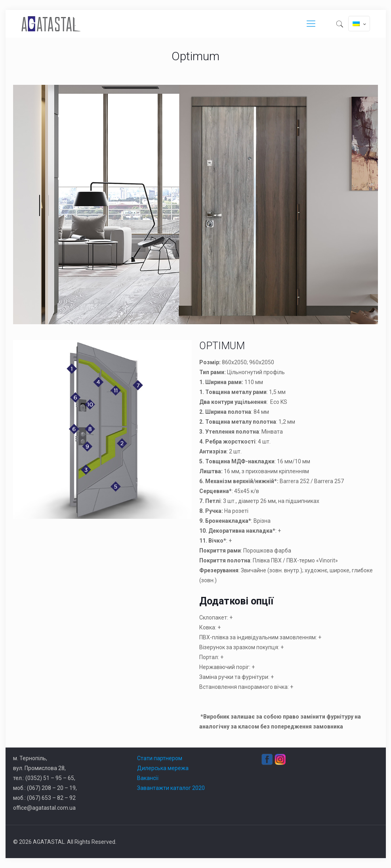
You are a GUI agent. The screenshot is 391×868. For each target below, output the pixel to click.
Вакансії (148, 778)
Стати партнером (160, 758)
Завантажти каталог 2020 (171, 788)
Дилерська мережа (163, 768)
